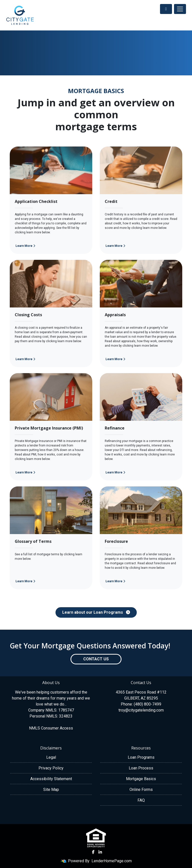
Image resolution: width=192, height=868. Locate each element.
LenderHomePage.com (112, 861)
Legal (51, 757)
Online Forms (141, 790)
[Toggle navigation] (180, 9)
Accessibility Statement (51, 779)
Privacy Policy (51, 768)
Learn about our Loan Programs (96, 612)
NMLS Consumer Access (51, 728)
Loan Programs (141, 757)
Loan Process (141, 768)
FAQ (141, 800)
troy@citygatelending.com (141, 710)
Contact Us (96, 659)
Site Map (51, 790)
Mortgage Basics (141, 779)
